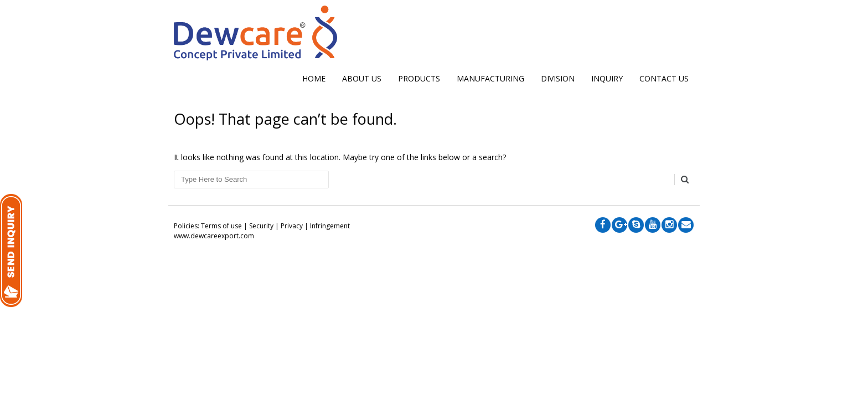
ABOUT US (362, 78)
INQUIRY (607, 78)
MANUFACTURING (490, 78)
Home (314, 78)
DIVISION (558, 78)
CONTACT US (664, 78)
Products (419, 78)
